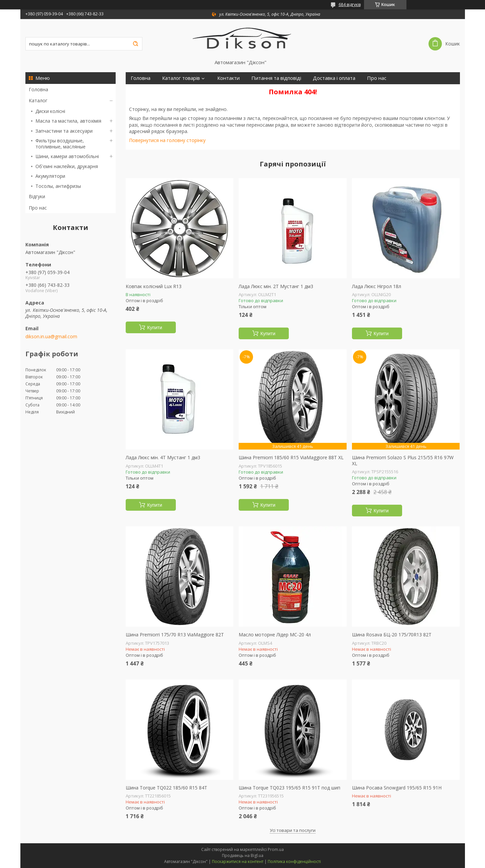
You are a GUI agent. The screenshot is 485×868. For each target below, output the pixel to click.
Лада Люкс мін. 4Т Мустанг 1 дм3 (163, 458)
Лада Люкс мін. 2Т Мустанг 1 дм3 (276, 286)
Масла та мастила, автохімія (68, 121)
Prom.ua (276, 849)
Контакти (228, 78)
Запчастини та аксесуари (64, 131)
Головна (38, 89)
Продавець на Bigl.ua (243, 855)
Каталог (38, 100)
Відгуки (37, 196)
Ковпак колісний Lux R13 (154, 286)
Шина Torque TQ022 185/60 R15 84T (166, 788)
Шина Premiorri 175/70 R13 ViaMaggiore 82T (175, 635)
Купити (155, 328)
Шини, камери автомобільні (67, 156)
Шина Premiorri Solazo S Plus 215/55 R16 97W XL (403, 460)
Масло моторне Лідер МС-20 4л (275, 635)
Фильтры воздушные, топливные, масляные (60, 144)
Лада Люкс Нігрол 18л (377, 286)
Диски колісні (50, 111)
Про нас (38, 208)
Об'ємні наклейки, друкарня (67, 166)
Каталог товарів (181, 78)
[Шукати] (136, 44)
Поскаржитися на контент (238, 861)
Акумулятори (50, 176)
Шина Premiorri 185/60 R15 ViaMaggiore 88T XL (291, 458)
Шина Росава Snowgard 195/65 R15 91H (397, 788)
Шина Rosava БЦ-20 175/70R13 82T (392, 635)
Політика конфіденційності (294, 861)
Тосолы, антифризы (58, 186)
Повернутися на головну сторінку (167, 140)
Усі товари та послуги (293, 830)
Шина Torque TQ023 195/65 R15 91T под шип (289, 788)
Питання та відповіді (276, 78)
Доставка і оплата (334, 78)
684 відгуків (350, 5)
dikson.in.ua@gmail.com (51, 337)
